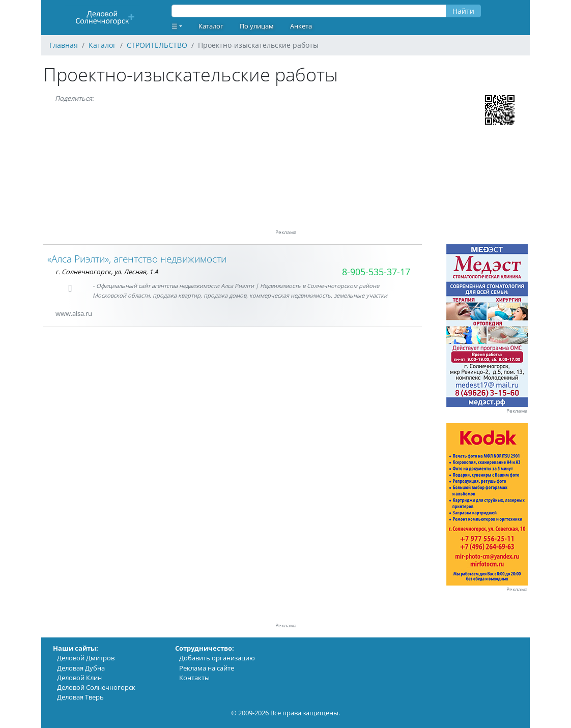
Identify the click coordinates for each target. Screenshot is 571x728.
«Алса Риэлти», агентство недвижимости (137, 259)
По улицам (257, 26)
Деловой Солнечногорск (96, 687)
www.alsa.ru (74, 313)
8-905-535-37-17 (376, 272)
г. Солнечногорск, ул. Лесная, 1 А (107, 272)
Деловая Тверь (80, 697)
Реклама (517, 411)
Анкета (301, 26)
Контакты (194, 678)
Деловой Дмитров (86, 658)
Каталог (211, 26)
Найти (463, 11)
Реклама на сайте (207, 668)
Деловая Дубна (81, 668)
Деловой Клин (79, 678)
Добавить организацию (217, 658)
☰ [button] (175, 26)
